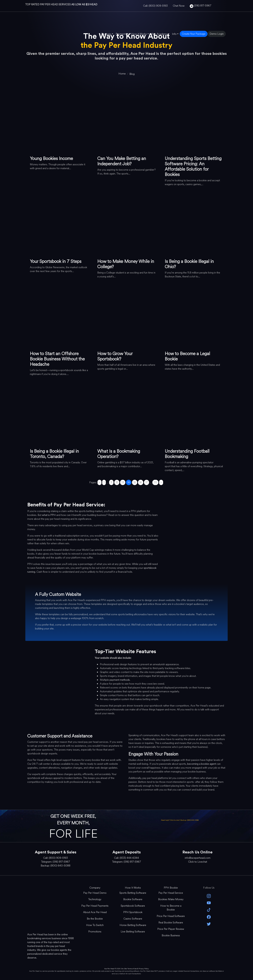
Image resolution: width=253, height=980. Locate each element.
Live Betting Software (133, 932)
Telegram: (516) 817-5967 (56, 862)
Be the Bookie (95, 919)
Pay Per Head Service (171, 893)
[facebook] (209, 917)
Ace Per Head (109, 969)
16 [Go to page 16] (141, 482)
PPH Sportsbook (133, 912)
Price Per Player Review (171, 929)
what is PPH (49, 515)
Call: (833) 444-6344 (126, 858)
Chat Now (179, 6)
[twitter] (209, 924)
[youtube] (209, 903)
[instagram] (209, 896)
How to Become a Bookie (171, 908)
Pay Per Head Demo (95, 893)
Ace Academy (159, 34)
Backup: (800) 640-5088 (190, 820)
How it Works (139, 34)
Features (106, 34)
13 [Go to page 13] (123, 482)
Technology (95, 899)
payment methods (120, 680)
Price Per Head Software (171, 916)
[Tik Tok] (209, 910)
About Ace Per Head (95, 912)
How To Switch (95, 925)
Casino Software (133, 919)
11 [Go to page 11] (111, 482)
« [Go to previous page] (99, 482)
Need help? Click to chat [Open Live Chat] (170, 820)
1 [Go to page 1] (104, 482)
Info (174, 34)
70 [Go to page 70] (155, 482)
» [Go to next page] (161, 482)
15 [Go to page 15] (135, 482)
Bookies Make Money (171, 899)
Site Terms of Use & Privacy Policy (136, 969)
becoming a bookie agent (202, 764)
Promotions (95, 932)
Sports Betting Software (133, 893)
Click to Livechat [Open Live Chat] (198, 862)
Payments (121, 34)
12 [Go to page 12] (117, 482)
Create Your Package (194, 34)
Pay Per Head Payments (95, 906)
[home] (122, 74)
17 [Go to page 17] (147, 482)
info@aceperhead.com (198, 858)
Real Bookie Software (171, 923)
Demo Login (217, 34)
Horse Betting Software (133, 925)
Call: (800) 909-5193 (155, 6)
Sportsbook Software (133, 906)
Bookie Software (133, 899)
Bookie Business (171, 935)
